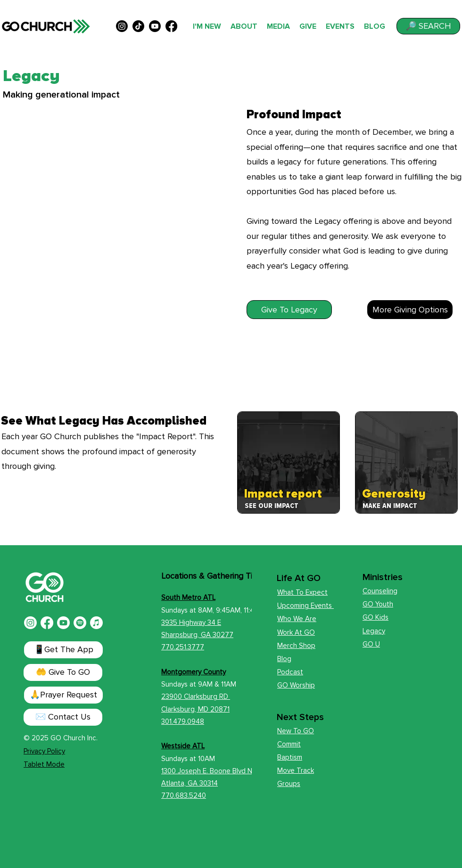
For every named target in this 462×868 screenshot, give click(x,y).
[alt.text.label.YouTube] (155, 26)
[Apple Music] (96, 623)
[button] (428, 26)
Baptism (290, 757)
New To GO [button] (296, 731)
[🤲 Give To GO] (63, 672)
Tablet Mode (44, 764)
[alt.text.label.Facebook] (171, 26)
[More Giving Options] (410, 310)
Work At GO (296, 632)
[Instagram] (30, 623)
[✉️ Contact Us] (63, 717)
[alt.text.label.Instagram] (122, 26)
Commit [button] (289, 744)
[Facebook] (47, 623)
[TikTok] (138, 26)
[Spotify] (80, 623)
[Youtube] (63, 623)
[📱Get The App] (63, 650)
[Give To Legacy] (289, 310)
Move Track (296, 770)
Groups (289, 784)
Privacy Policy (44, 751)
